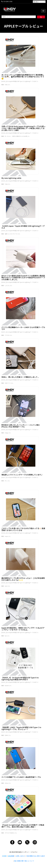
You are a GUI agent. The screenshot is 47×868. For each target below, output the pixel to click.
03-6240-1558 (8, 1)
